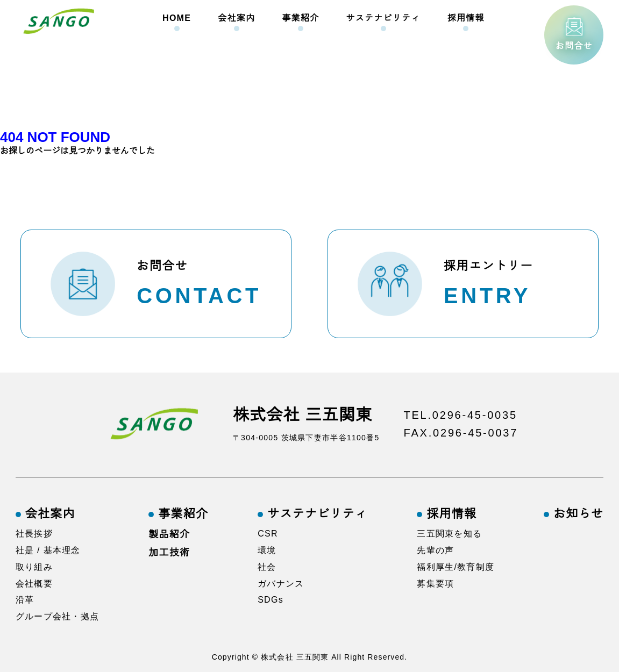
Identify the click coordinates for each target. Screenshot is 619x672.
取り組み (34, 567)
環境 (267, 550)
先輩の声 (435, 550)
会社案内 (236, 18)
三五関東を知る (449, 534)
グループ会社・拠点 (58, 616)
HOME (177, 18)
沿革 (25, 600)
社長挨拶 (34, 534)
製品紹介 (169, 534)
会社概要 (34, 584)
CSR (268, 534)
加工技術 (169, 553)
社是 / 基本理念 (48, 550)
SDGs (271, 600)
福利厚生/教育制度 (456, 567)
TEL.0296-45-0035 (461, 415)
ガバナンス (281, 584)
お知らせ (578, 514)
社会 (267, 567)
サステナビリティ (383, 18)
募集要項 (435, 584)
